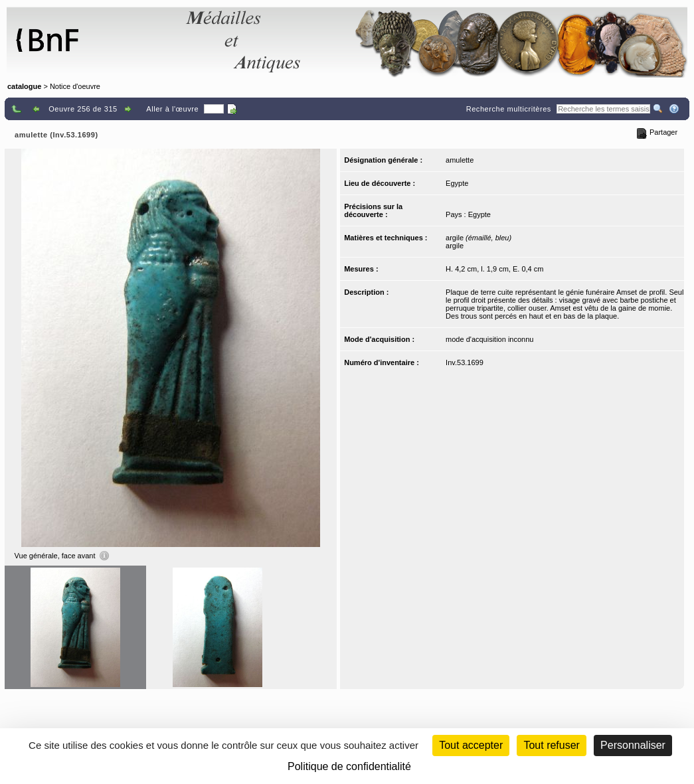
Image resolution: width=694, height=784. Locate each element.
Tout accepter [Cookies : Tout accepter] (471, 745)
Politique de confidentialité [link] (349, 766)
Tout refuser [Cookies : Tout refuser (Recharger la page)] (551, 745)
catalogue (24, 86)
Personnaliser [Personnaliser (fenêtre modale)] (633, 745)
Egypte (457, 183)
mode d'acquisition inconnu (489, 339)
